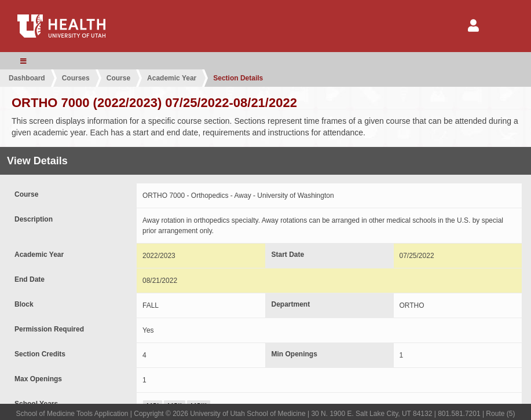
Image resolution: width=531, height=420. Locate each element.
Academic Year (172, 78)
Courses (76, 78)
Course (118, 78)
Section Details (238, 78)
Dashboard (27, 78)
